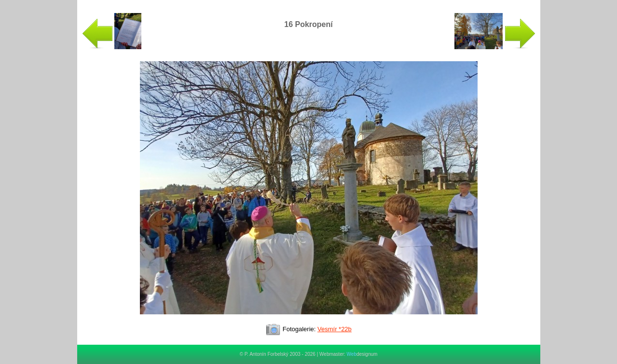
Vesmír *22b (335, 329)
